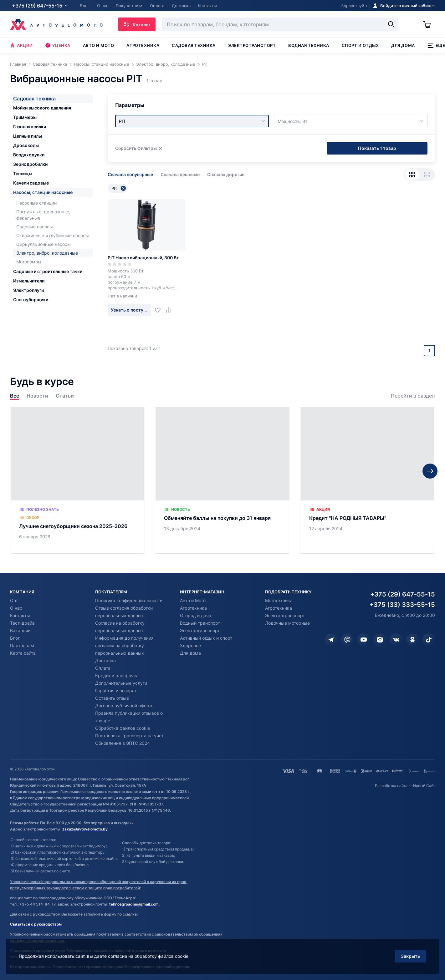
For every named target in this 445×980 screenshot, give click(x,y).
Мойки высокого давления (42, 108)
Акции (21, 45)
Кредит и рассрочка (117, 675)
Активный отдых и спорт (206, 638)
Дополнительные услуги (121, 683)
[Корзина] (429, 24)
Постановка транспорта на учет (129, 736)
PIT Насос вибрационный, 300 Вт (143, 258)
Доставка (105, 660)
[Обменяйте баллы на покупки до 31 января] (222, 480)
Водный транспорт (200, 623)
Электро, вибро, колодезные (47, 253)
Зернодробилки (30, 164)
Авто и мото (99, 45)
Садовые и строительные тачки (48, 271)
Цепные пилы (28, 136)
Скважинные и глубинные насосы (53, 235)
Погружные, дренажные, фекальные (43, 215)
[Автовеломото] (56, 24)
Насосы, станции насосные (43, 192)
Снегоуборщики (31, 300)
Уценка (58, 45)
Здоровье (190, 645)
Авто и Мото (193, 600)
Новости (37, 396)
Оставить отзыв (112, 698)
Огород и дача (196, 615)
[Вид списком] (427, 175)
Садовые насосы (35, 227)
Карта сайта (23, 653)
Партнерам (22, 645)
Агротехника (143, 45)
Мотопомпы (29, 262)
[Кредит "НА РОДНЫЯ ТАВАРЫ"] (368, 480)
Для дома (403, 45)
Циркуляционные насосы (43, 244)
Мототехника (279, 600)
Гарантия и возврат (116, 691)
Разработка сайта (391, 786)
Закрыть (410, 956)
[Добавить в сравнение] (171, 310)
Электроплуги (28, 290)
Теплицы (23, 173)
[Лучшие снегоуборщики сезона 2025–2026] (77, 480)
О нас (16, 608)
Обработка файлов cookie (123, 728)
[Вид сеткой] (412, 175)
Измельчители (29, 281)
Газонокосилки (30, 127)
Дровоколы (26, 145)
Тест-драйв (22, 623)
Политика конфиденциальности (129, 600)
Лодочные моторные (287, 623)
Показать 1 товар (377, 148)
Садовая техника (194, 45)
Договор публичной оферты (125, 706)
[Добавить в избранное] (160, 310)
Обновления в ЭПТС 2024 (123, 743)
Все (15, 396)
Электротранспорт (252, 45)
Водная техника (309, 45)
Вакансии (20, 630)
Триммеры (25, 117)
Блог (15, 638)
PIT (119, 188)
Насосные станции (36, 203)
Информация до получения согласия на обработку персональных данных (124, 645)
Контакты (20, 615)
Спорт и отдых (360, 45)
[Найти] (391, 24)
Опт (14, 600)
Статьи (65, 396)
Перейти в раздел (413, 396)
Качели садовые (31, 183)
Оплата (103, 668)
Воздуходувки (29, 155)
